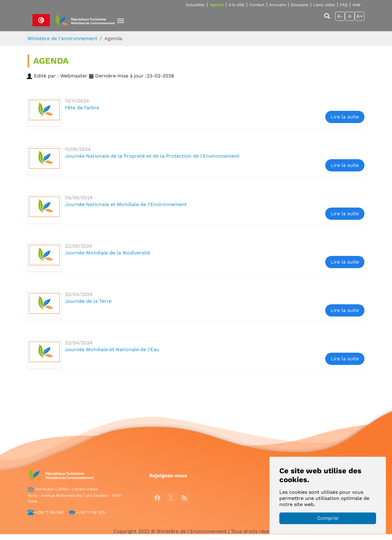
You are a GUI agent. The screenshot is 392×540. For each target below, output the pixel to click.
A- (340, 16)
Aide (356, 5)
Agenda (217, 5)
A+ (360, 16)
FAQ (344, 5)
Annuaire (277, 5)
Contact (257, 5)
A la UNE (236, 5)
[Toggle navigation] (121, 21)
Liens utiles (324, 5)
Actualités (195, 5)
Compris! (328, 518)
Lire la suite (345, 117)
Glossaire (299, 5)
